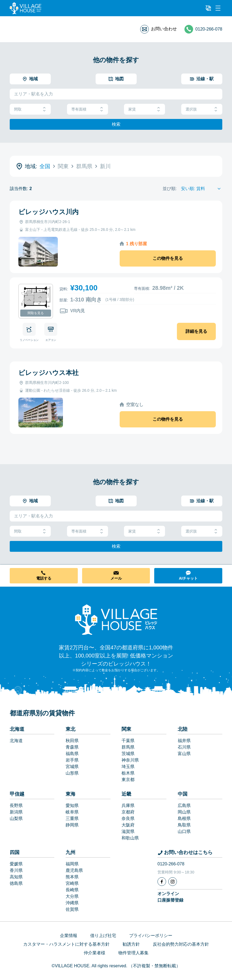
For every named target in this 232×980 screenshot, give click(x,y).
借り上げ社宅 (103, 936)
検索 (116, 124)
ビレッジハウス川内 (48, 212)
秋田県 (72, 741)
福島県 (72, 754)
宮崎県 (72, 883)
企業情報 (69, 936)
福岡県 (72, 864)
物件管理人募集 (133, 953)
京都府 (128, 812)
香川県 (16, 870)
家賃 (144, 109)
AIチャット (188, 578)
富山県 (184, 754)
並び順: (170, 189)
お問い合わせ (164, 29)
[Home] (116, 619)
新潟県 (16, 812)
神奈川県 (130, 760)
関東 (126, 729)
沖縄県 (72, 903)
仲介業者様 (95, 953)
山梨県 (16, 818)
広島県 (184, 805)
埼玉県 (128, 767)
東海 (70, 794)
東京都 (128, 780)
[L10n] (208, 8)
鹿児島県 (74, 870)
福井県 (184, 741)
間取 (30, 109)
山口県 (184, 831)
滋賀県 (128, 831)
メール (116, 578)
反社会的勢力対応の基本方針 (181, 944)
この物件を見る (168, 258)
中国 (183, 794)
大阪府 (128, 825)
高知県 (16, 877)
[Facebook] (162, 882)
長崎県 (72, 890)
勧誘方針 (131, 944)
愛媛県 (16, 864)
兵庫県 (128, 805)
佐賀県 (72, 909)
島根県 (184, 818)
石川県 (184, 747)
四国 (15, 852)
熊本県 (72, 877)
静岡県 (72, 825)
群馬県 (128, 747)
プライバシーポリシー (151, 936)
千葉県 (128, 741)
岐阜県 (72, 812)
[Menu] (218, 8)
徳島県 (16, 883)
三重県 (72, 818)
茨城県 (128, 754)
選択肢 (202, 109)
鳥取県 (184, 825)
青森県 (72, 747)
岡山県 (184, 812)
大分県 (72, 896)
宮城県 (72, 767)
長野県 (16, 805)
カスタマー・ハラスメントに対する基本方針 (66, 944)
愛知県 (72, 805)
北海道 (17, 729)
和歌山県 (130, 838)
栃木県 (128, 773)
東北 (70, 729)
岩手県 (72, 760)
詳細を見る (196, 331)
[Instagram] (173, 882)
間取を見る (36, 313)
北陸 (183, 729)
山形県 (72, 773)
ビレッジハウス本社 (48, 373)
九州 (70, 852)
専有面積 (88, 109)
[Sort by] (202, 189)
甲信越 (17, 794)
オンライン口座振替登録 (170, 897)
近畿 (126, 794)
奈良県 (128, 818)
